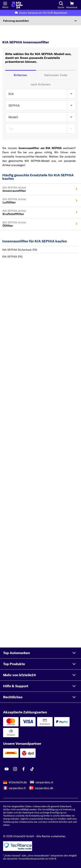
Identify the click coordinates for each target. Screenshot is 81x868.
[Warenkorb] (72, 5)
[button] (40, 653)
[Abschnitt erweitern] (40, 21)
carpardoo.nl (44, 782)
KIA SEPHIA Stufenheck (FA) (20, 250)
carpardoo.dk (44, 788)
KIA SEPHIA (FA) (12, 257)
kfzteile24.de (18, 782)
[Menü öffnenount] (5, 3)
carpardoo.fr (17, 788)
